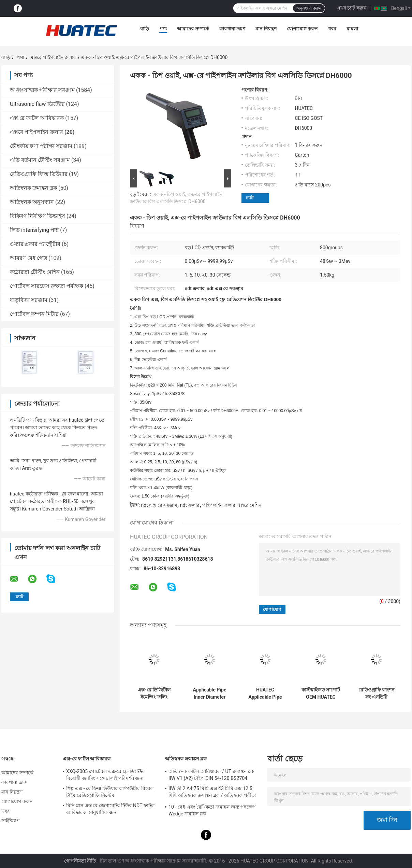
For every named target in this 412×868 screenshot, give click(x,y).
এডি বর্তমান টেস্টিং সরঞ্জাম (40, 160)
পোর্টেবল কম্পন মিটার (34, 314)
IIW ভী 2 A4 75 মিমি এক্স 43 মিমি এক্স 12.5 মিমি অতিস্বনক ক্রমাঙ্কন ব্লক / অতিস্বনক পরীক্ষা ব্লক (212, 793)
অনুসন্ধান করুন (309, 8)
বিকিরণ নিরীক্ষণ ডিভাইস (38, 216)
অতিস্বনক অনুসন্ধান (32, 202)
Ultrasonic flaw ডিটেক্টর (37, 104)
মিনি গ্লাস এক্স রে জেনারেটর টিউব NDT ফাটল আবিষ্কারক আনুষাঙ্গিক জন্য (110, 809)
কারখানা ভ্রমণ (232, 29)
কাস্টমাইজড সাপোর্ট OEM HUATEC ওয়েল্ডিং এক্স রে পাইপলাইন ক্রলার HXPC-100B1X (321, 694)
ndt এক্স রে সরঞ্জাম (159, 505)
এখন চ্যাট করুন (352, 8)
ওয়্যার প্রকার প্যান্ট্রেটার (35, 244)
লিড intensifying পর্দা (34, 230)
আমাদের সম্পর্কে (193, 29)
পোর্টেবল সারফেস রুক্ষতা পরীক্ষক (47, 286)
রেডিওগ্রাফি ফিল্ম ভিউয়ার (39, 174)
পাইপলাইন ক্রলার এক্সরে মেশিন (232, 505)
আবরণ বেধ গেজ (28, 258)
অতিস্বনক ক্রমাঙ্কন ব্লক (33, 188)
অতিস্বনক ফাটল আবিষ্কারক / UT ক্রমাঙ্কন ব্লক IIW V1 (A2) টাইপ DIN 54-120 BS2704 (211, 775)
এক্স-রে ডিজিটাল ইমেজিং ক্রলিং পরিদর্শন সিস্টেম (154, 694)
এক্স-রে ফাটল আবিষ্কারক (37, 118)
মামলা (352, 29)
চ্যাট (250, 198)
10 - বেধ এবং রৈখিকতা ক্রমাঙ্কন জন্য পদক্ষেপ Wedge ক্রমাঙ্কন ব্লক (212, 810)
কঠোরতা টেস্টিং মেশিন (35, 272)
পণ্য (163, 29)
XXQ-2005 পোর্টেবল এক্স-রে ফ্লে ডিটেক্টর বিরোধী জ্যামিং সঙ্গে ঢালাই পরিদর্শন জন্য (106, 775)
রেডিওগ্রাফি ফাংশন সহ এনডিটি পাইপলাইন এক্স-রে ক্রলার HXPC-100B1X (376, 694)
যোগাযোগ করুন (302, 29)
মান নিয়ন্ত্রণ (266, 29)
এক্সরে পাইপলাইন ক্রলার (53, 57)
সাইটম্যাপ (11, 821)
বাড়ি (145, 29)
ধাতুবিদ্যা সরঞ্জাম (29, 300)
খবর (332, 29)
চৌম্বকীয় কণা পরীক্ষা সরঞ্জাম (41, 146)
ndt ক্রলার (190, 505)
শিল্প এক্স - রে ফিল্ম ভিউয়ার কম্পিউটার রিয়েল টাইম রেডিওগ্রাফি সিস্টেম (110, 792)
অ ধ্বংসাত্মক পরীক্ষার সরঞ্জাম (42, 90)
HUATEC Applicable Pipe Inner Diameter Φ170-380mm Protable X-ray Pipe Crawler (265, 694)
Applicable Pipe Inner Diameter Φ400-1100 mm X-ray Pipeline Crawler (210, 694)
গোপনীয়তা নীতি (80, 861)
